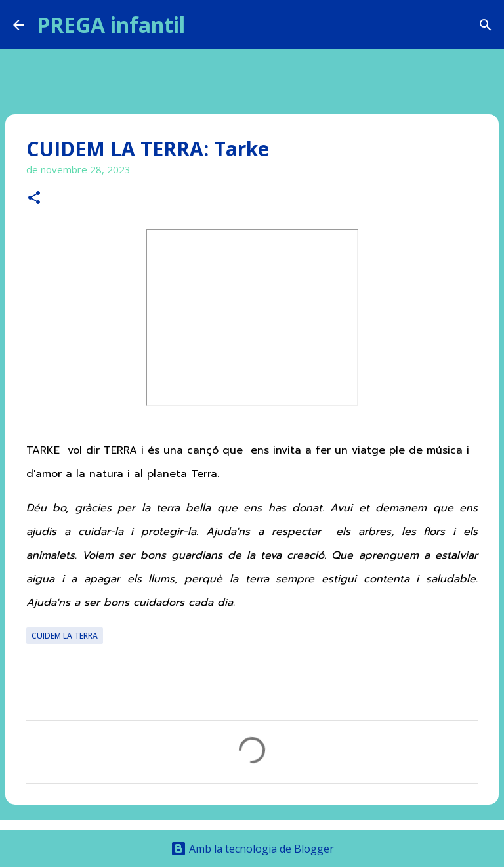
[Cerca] (203, 25)
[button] (34, 199)
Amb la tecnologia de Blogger (252, 849)
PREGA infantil (111, 25)
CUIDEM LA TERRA (65, 636)
